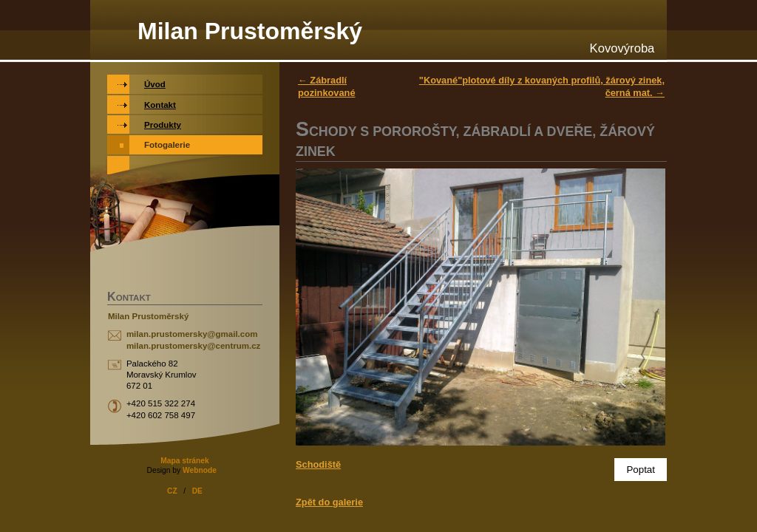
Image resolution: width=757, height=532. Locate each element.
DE (197, 491)
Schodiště (318, 464)
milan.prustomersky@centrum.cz (193, 346)
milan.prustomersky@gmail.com (192, 334)
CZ (172, 491)
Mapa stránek (184, 461)
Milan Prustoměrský (250, 31)
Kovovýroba (622, 48)
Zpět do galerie (329, 502)
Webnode (200, 470)
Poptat (641, 470)
